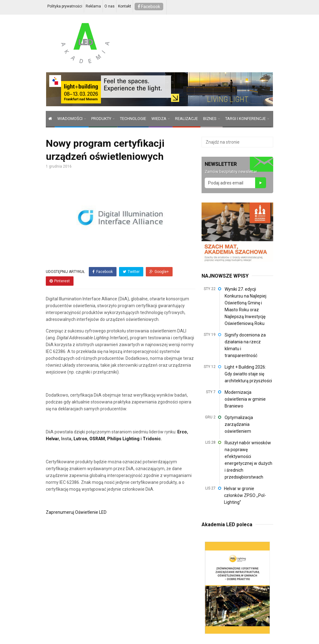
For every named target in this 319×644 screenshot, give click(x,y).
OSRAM (97, 439)
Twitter (131, 272)
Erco (182, 432)
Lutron (80, 439)
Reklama (93, 6)
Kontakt (125, 6)
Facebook (149, 7)
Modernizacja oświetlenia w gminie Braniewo (245, 399)
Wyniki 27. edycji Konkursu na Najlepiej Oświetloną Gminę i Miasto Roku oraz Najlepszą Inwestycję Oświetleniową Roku (245, 306)
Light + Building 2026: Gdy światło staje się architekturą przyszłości (248, 374)
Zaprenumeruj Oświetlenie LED (76, 512)
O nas (110, 6)
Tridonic (152, 439)
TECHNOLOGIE (133, 119)
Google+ (159, 272)
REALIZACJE (186, 119)
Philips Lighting (123, 439)
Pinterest (60, 281)
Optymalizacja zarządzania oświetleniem (239, 424)
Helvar (52, 439)
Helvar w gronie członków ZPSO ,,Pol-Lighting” (245, 495)
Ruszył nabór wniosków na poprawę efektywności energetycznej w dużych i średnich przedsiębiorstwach (248, 460)
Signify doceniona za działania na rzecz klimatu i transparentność (245, 345)
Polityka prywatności (65, 6)
